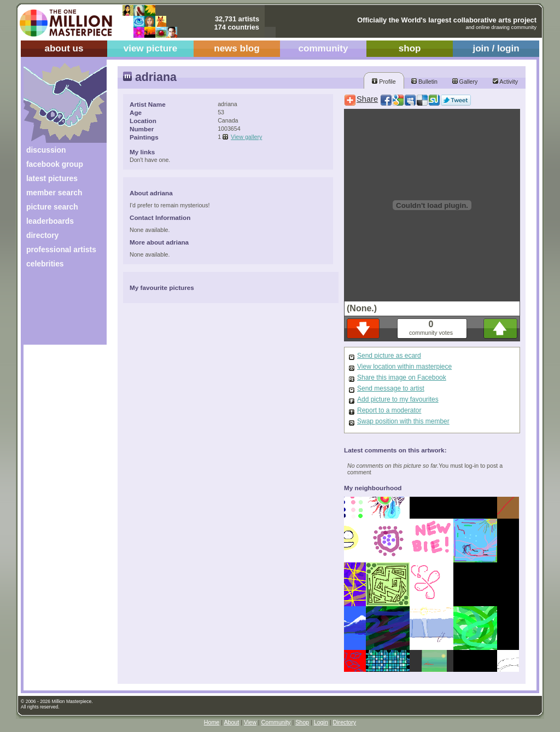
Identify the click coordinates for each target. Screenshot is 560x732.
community (323, 48)
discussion (46, 150)
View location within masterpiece (404, 367)
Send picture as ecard (389, 356)
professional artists (61, 249)
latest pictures (52, 178)
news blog (237, 48)
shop (410, 48)
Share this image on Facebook (402, 377)
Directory (345, 722)
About (231, 722)
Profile (384, 82)
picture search (52, 207)
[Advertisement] (58, 310)
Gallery (465, 82)
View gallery (246, 137)
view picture (151, 48)
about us (64, 48)
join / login (496, 48)
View (250, 722)
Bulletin (424, 82)
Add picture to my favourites (398, 399)
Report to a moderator (389, 410)
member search (54, 193)
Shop (302, 722)
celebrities (45, 264)
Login (321, 722)
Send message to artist (391, 388)
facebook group (55, 164)
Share (367, 99)
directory (42, 235)
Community (276, 722)
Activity (505, 82)
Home (212, 722)
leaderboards (50, 221)
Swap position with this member (403, 421)
